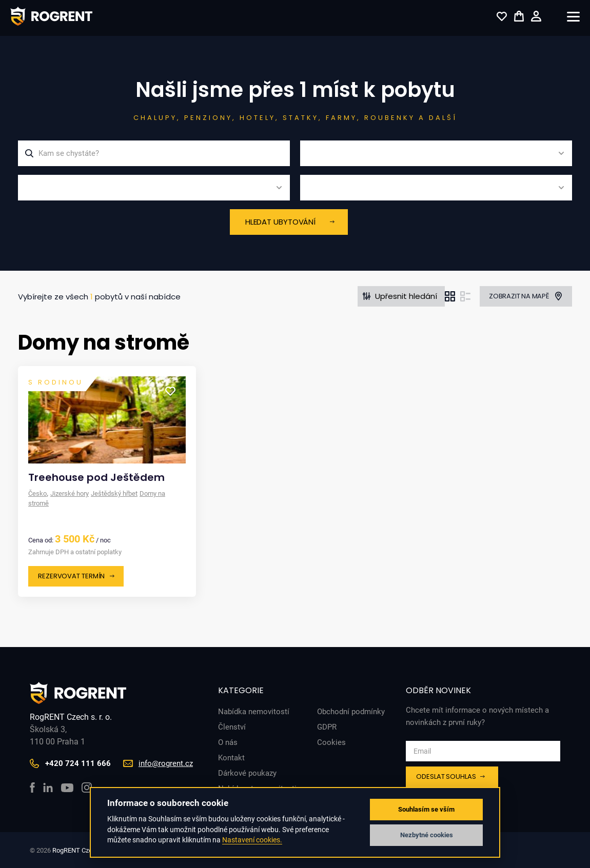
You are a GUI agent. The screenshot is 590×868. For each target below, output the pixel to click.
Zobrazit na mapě (519, 296)
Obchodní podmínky (351, 712)
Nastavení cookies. (252, 840)
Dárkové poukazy (247, 773)
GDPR (327, 727)
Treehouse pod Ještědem (96, 477)
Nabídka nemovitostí (254, 712)
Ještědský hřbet (114, 493)
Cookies (331, 742)
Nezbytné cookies (427, 835)
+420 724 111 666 (78, 763)
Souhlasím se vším (426, 809)
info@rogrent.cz (166, 763)
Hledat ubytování (280, 222)
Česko (37, 493)
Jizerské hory (70, 493)
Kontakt (231, 758)
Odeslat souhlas (446, 776)
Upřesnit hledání (406, 296)
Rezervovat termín (71, 576)
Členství (232, 727)
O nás (228, 742)
